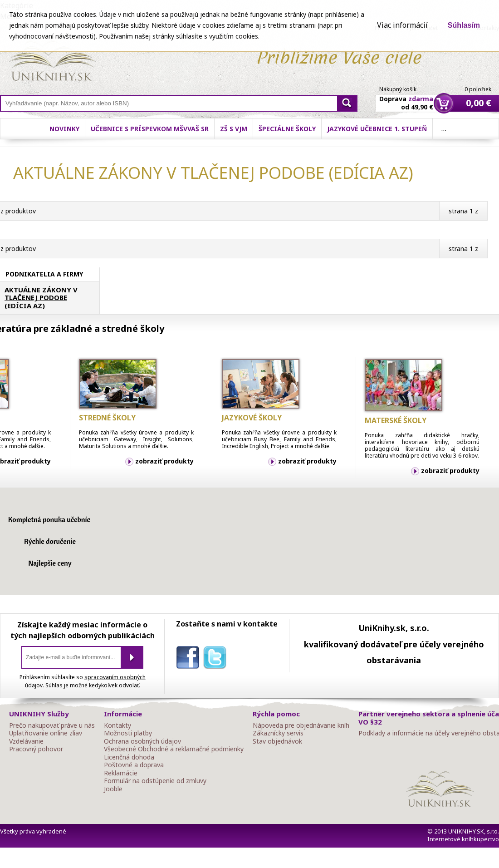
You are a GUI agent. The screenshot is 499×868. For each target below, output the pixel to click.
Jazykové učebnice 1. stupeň (377, 129)
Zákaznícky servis (278, 733)
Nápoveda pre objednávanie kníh (301, 725)
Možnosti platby (128, 733)
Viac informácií (402, 25)
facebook (190, 659)
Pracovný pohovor (36, 749)
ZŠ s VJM (234, 129)
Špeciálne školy (287, 129)
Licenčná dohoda (129, 757)
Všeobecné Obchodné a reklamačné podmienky (174, 749)
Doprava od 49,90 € (406, 98)
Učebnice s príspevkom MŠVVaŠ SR (150, 129)
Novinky (64, 129)
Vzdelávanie (26, 741)
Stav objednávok (277, 741)
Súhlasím (464, 25)
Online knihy (52, 63)
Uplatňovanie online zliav (46, 733)
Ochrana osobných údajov (142, 741)
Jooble (113, 789)
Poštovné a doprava (134, 765)
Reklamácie (121, 773)
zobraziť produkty (164, 461)
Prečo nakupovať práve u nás (52, 725)
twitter (217, 659)
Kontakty (117, 725)
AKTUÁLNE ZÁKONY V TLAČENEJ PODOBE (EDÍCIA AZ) (41, 298)
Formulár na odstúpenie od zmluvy (155, 781)
